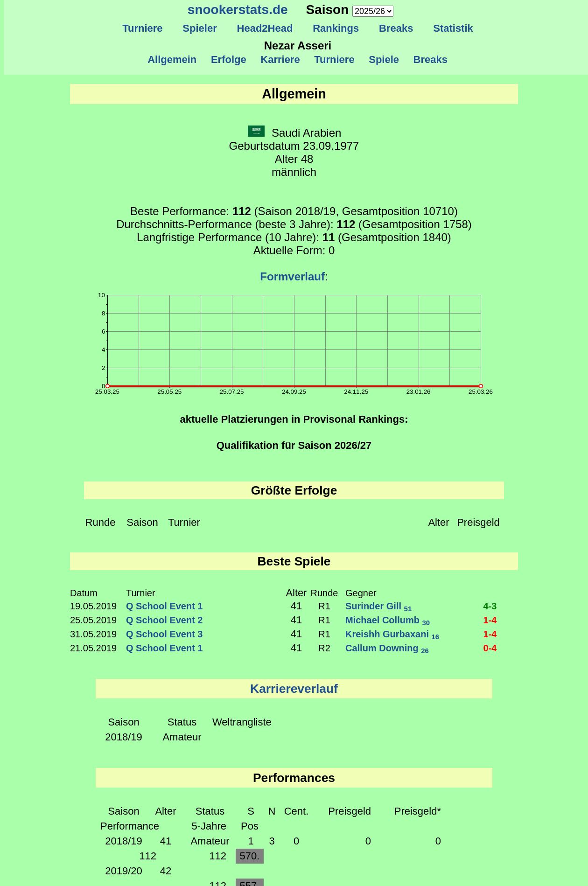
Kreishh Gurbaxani (392, 634)
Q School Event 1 (164, 606)
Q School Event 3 (164, 634)
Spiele (384, 59)
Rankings (336, 28)
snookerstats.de (238, 10)
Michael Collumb (388, 620)
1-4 (490, 620)
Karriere (280, 59)
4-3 (490, 606)
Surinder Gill (378, 606)
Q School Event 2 (164, 620)
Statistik (453, 28)
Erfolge (229, 59)
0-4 (490, 648)
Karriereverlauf (294, 689)
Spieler (200, 28)
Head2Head (265, 28)
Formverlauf (292, 276)
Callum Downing (387, 648)
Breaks (396, 28)
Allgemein (172, 59)
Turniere (143, 28)
